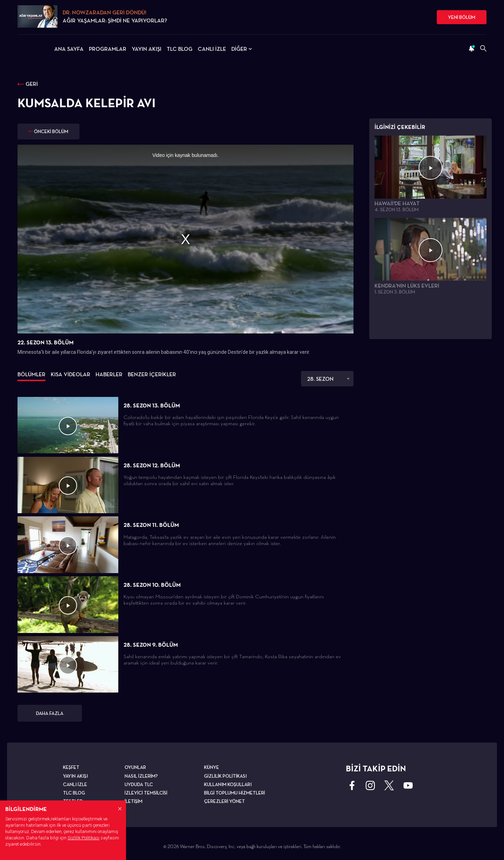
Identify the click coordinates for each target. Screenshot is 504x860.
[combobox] (327, 379)
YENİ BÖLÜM (462, 17)
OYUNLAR (135, 767)
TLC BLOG (180, 49)
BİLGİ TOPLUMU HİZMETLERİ (234, 793)
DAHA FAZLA (50, 713)
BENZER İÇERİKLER (152, 374)
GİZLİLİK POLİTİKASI (225, 776)
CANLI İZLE (212, 49)
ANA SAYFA (69, 49)
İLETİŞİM (134, 801)
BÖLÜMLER (31, 374)
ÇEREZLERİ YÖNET (225, 801)
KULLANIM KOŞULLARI (228, 784)
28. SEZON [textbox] (320, 379)
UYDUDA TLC (139, 784)
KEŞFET (71, 767)
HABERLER (109, 374)
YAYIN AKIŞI (146, 49)
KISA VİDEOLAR (71, 374)
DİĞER (242, 49)
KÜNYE (212, 767)
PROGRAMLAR (108, 49)
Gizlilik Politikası (83, 838)
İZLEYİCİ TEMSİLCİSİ (146, 793)
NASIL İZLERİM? (141, 776)
